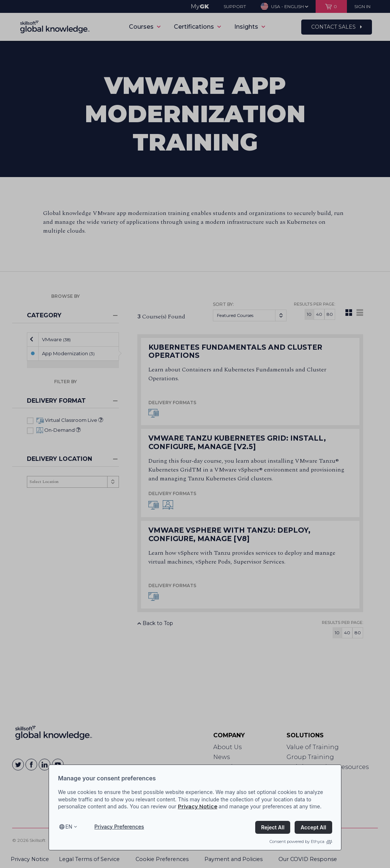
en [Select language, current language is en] (69, 827)
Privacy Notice (198, 807)
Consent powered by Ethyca (301, 841)
